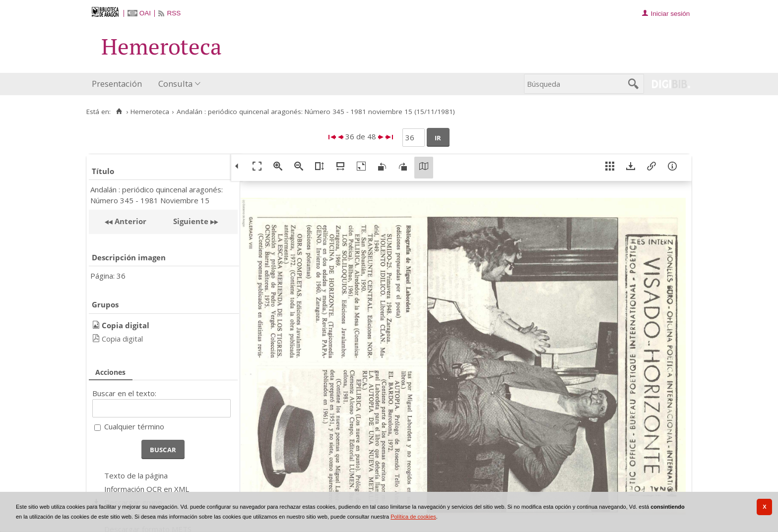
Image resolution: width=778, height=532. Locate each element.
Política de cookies (413, 517)
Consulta (175, 84)
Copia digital (122, 339)
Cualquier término (134, 426)
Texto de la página (136, 475)
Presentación (117, 84)
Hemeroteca (150, 112)
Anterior (130, 221)
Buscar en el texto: (124, 393)
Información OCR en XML (147, 489)
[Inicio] (119, 112)
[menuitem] (119, 84)
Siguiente (191, 221)
